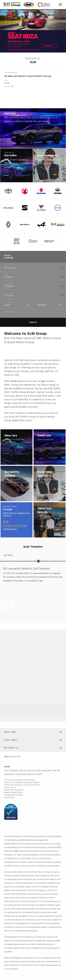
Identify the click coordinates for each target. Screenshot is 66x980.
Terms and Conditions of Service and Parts (22, 785)
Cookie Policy (10, 797)
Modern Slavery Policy (13, 792)
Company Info (12, 757)
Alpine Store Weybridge (18, 707)
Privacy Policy (10, 787)
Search (33, 322)
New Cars (10, 732)
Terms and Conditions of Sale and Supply (22, 782)
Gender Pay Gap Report (14, 790)
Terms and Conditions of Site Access (19, 780)
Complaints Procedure (13, 795)
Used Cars (10, 740)
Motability (11, 748)
